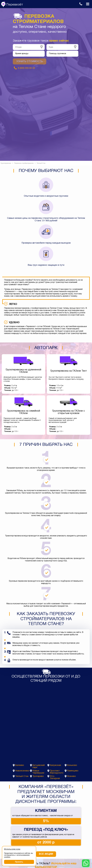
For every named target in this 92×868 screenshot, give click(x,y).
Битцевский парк (39, 766)
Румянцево (73, 771)
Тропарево (38, 776)
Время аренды (22, 54)
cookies (7, 857)
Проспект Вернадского (57, 772)
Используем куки (12, 849)
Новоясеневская (22, 771)
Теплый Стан (22, 776)
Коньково (72, 765)
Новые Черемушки (38, 772)
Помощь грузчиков (57, 54)
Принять (19, 862)
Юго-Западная (55, 777)
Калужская (55, 765)
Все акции (46, 854)
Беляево (20, 765)
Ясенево (71, 776)
